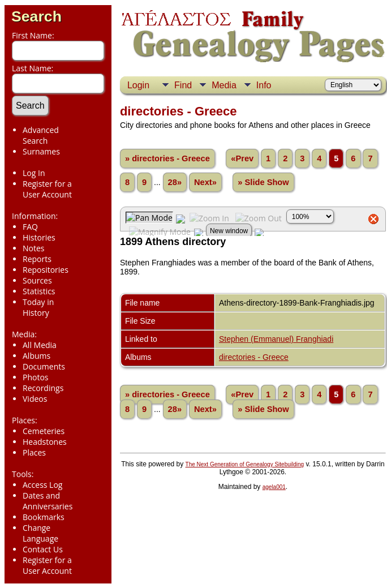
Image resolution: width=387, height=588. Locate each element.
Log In (34, 173)
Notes (34, 248)
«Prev (242, 158)
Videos (35, 399)
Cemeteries (44, 431)
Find (183, 85)
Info (264, 85)
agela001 (274, 487)
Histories (39, 237)
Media (224, 85)
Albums (36, 356)
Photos (36, 377)
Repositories (46, 270)
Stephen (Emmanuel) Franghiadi (276, 339)
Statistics (39, 291)
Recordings (43, 388)
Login (138, 85)
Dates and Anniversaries (48, 501)
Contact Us (43, 549)
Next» (205, 182)
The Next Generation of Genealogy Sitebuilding (245, 464)
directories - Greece (254, 357)
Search (36, 16)
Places (34, 452)
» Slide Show (263, 182)
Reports (37, 259)
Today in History (38, 307)
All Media (40, 345)
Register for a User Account (47, 189)
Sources (37, 280)
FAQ (30, 227)
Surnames (41, 151)
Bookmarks (44, 517)
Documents (44, 366)
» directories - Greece (167, 158)
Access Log (42, 485)
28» (175, 182)
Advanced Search (41, 135)
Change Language (40, 533)
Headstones (45, 442)
